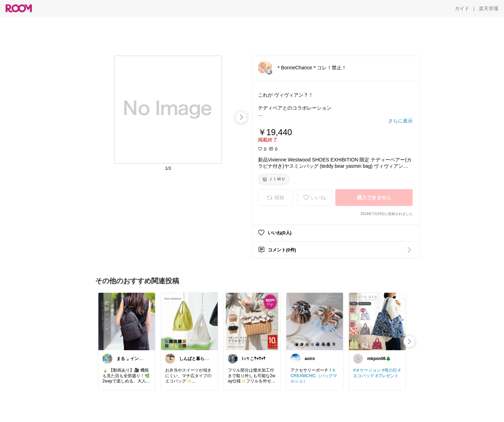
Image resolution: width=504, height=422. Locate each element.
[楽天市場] (489, 8)
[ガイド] (462, 8)
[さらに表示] (400, 121)
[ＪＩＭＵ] (274, 179)
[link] (127, 321)
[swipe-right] (241, 117)
